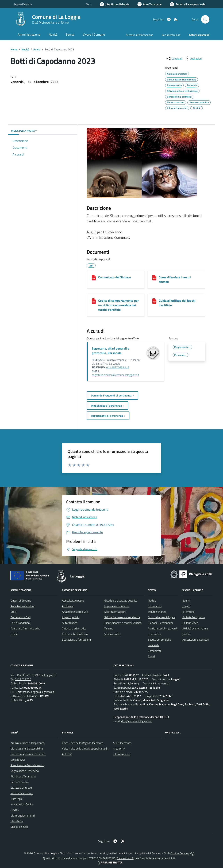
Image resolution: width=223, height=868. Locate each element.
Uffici (13, 612)
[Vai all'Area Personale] (188, 4)
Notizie (152, 600)
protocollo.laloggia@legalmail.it (36, 692)
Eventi (186, 600)
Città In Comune (180, 853)
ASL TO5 (67, 754)
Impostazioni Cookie (22, 804)
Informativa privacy (22, 793)
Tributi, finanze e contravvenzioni (123, 623)
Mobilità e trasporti (115, 612)
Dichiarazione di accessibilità (27, 748)
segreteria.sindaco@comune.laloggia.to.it (115, 375)
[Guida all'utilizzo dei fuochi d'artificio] (154, 301)
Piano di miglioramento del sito (28, 754)
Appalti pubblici (71, 617)
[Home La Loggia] (47, 19)
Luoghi (186, 606)
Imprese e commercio (117, 606)
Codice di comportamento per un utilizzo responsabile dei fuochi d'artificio (118, 305)
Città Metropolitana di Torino (50, 22)
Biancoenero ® (125, 858)
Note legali (17, 799)
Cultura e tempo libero (75, 634)
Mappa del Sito (19, 827)
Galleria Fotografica (194, 617)
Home (14, 49)
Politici (14, 634)
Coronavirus (155, 606)
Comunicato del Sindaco (115, 277)
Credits (14, 810)
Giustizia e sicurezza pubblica (121, 600)
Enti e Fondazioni (20, 623)
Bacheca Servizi (20, 782)
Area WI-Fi (119, 748)
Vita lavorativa (113, 634)
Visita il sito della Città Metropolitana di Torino (88, 748)
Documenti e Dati (20, 617)
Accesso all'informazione (139, 35)
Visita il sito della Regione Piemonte (83, 743)
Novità (25, 49)
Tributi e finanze (157, 612)
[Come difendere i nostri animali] (154, 278)
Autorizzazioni (70, 623)
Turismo (109, 628)
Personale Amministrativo (25, 628)
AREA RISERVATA (109, 862)
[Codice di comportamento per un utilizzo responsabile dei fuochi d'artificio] (94, 301)
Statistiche (17, 821)
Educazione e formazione (76, 640)
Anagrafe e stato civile (75, 612)
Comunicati (154, 651)
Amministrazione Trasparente (27, 743)
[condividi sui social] (174, 58)
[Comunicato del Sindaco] (94, 278)
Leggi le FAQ (18, 760)
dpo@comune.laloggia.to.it (137, 721)
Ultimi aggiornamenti (23, 815)
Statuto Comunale (21, 788)
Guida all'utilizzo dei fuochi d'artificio (177, 303)
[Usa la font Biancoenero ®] (114, 4)
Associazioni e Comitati (196, 640)
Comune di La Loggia (56, 17)
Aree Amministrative (22, 606)
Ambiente (68, 606)
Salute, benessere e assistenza (122, 617)
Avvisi (37, 49)
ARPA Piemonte (122, 743)
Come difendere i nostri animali (175, 279)
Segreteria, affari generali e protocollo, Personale (110, 351)
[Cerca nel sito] (205, 19)
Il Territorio (188, 612)
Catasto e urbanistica (74, 628)
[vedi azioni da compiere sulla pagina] (193, 58)
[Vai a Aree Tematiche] (149, 4)
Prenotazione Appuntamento (27, 765)
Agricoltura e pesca (73, 600)
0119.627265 (23, 679)
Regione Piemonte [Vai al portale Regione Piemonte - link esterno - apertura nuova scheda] (23, 4)
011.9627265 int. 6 (118, 367)
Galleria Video (190, 623)
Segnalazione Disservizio (25, 771)
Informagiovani (122, 754)
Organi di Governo (21, 600)
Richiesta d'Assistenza (23, 776)
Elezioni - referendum (160, 623)
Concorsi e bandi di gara (162, 617)
